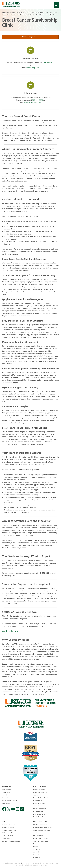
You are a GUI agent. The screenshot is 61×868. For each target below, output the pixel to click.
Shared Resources (7, 836)
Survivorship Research (33, 103)
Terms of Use (18, 863)
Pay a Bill (5, 795)
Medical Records (38, 812)
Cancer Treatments (39, 790)
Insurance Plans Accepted (10, 801)
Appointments (6, 790)
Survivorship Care (33, 68)
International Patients (40, 809)
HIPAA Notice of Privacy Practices (41, 863)
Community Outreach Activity (11, 841)
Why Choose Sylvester (40, 825)
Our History (37, 833)
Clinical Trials (37, 806)
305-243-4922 (49, 63)
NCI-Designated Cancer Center (43, 828)
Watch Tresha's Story (11, 631)
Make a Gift (6, 798)
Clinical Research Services (10, 833)
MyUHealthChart (7, 803)
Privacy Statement (27, 863)
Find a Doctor (6, 792)
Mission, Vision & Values (40, 839)
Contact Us (37, 855)
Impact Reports (38, 836)
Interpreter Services (39, 803)
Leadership (37, 844)
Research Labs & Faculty (9, 830)
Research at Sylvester (8, 825)
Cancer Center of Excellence (42, 830)
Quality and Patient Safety (41, 841)
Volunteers (37, 849)
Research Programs (8, 828)
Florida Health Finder (40, 817)
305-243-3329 (38, 100)
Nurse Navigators (39, 801)
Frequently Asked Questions (42, 798)
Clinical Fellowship (8, 839)
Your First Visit (38, 795)
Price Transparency (39, 814)
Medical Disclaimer (9, 863)
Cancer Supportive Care (41, 792)
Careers (36, 847)
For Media (36, 852)
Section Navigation (30, 37)
